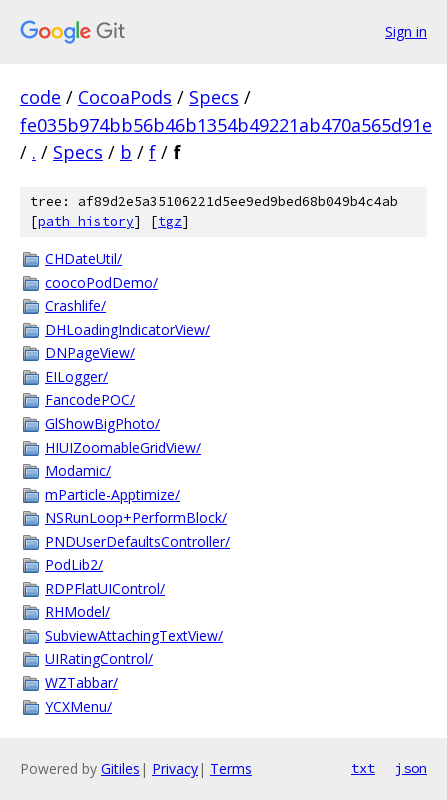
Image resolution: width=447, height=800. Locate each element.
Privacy (175, 768)
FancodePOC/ (90, 399)
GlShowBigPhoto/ (102, 423)
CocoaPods (125, 97)
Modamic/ (78, 470)
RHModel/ (77, 611)
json (411, 768)
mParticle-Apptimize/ (112, 494)
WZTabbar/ (81, 682)
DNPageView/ (90, 352)
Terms (231, 768)
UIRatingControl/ (99, 658)
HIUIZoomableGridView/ (123, 447)
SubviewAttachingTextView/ (134, 635)
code (40, 97)
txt (363, 768)
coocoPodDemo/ (101, 282)
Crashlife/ (75, 305)
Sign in (406, 31)
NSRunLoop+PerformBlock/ (136, 517)
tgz (170, 221)
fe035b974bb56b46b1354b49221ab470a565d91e (226, 125)
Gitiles (120, 768)
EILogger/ (76, 376)
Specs (214, 97)
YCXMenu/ (78, 706)
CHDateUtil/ (83, 258)
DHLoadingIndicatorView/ (127, 329)
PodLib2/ (74, 564)
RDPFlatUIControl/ (105, 588)
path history (86, 221)
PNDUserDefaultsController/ (137, 541)
